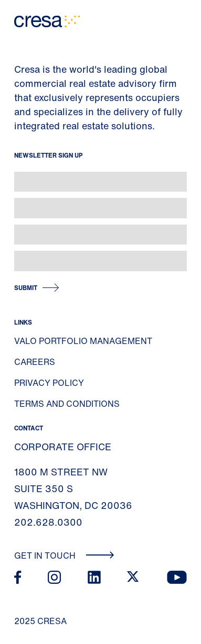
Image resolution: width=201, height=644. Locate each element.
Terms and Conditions (67, 404)
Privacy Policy (49, 383)
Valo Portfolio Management (83, 341)
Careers (35, 362)
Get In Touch (64, 556)
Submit (26, 288)
